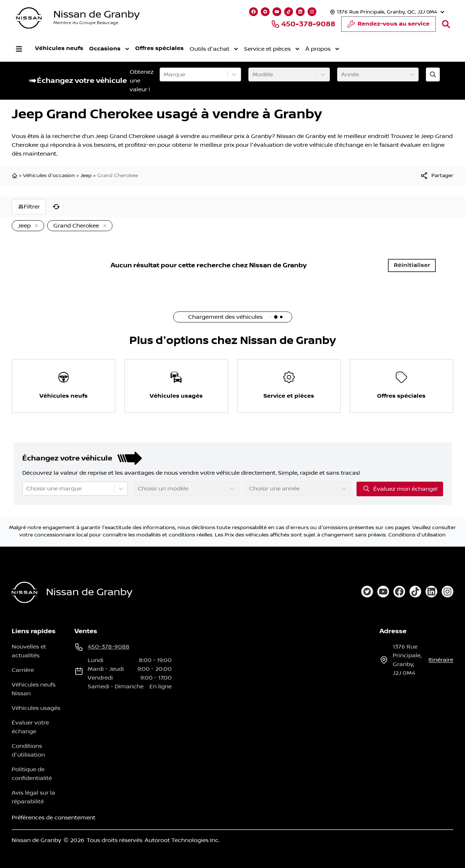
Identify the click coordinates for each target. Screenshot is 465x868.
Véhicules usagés (36, 708)
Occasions (109, 49)
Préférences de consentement (54, 818)
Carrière (23, 670)
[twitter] (367, 592)
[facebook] (399, 592)
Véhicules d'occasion (49, 176)
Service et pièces (272, 49)
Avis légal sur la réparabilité (33, 797)
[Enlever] (35, 226)
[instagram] (447, 592)
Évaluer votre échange (30, 727)
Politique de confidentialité (32, 774)
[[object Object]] (437, 176)
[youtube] (383, 592)
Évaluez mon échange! (400, 489)
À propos (322, 49)
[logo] (29, 18)
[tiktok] (415, 592)
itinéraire (441, 660)
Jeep (86, 176)
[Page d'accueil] (24, 592)
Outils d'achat (214, 49)
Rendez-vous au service (388, 26)
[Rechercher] (446, 24)
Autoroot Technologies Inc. (182, 840)
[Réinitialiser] (56, 207)
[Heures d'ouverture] (386, 12)
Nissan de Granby (96, 14)
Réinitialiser (412, 265)
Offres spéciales (159, 48)
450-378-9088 (303, 24)
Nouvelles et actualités (29, 651)
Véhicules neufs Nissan (34, 689)
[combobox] (164, 74)
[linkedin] (431, 592)
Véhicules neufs (59, 48)
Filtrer (29, 207)
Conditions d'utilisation (417, 535)
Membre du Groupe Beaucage (86, 23)
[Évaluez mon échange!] (433, 74)
